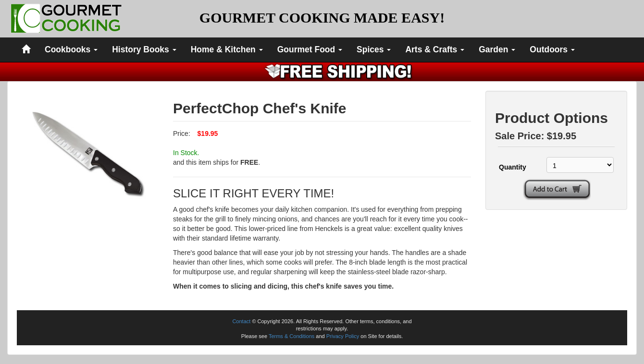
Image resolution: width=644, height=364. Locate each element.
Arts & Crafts (435, 49)
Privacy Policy (343, 336)
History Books (144, 49)
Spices (374, 49)
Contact (241, 321)
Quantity (513, 167)
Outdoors (552, 49)
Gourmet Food (310, 49)
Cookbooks (71, 49)
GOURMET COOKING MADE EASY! (322, 18)
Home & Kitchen (227, 49)
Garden (497, 49)
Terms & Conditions (291, 336)
